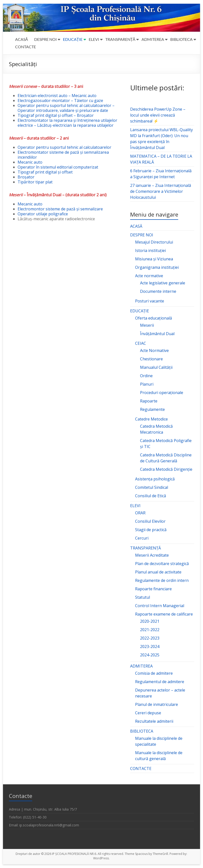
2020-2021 (150, 621)
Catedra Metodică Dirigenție (166, 469)
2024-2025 (150, 655)
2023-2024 (150, 646)
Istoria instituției (150, 250)
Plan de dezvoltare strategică (162, 564)
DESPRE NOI (45, 39)
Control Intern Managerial (160, 606)
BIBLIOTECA (181, 39)
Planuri (147, 384)
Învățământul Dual (157, 334)
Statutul (143, 597)
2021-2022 (150, 630)
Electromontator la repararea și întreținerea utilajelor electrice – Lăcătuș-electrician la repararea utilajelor (67, 123)
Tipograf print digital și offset (45, 172)
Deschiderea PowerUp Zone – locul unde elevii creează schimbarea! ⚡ (158, 115)
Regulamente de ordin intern (162, 580)
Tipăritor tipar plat (35, 182)
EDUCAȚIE (73, 39)
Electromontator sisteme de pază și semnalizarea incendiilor (63, 155)
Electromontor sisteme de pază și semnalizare (60, 209)
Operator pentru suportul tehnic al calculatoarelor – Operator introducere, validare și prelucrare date (66, 108)
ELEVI (94, 39)
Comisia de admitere (154, 673)
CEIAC (141, 343)
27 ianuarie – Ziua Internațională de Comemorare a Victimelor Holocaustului (161, 191)
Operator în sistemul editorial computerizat (58, 167)
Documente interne (158, 291)
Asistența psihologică (155, 479)
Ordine (146, 376)
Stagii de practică (151, 530)
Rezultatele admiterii (154, 721)
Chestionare (151, 359)
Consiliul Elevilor (150, 521)
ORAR (140, 513)
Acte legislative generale (163, 283)
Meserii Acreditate (152, 555)
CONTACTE (26, 47)
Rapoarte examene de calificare (164, 614)
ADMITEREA (153, 39)
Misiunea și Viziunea (154, 259)
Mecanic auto (30, 162)
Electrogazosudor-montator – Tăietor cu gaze (60, 100)
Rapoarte (149, 401)
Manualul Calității (156, 367)
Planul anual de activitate (158, 572)
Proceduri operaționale (162, 393)
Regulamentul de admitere (160, 682)
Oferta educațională (154, 318)
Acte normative (149, 276)
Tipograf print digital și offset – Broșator (56, 115)
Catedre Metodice (151, 419)
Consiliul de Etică (151, 496)
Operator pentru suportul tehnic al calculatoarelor (64, 147)
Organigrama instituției (157, 267)
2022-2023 (150, 638)
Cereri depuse (148, 713)
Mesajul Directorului (154, 242)
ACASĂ (22, 39)
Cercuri (142, 538)
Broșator (26, 177)
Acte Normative (154, 350)
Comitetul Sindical (152, 487)
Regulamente (152, 409)
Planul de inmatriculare (157, 704)
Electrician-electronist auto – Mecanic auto (57, 96)
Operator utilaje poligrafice (43, 214)
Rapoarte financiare (153, 589)
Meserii (147, 325)
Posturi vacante (150, 301)
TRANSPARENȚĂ (120, 39)
